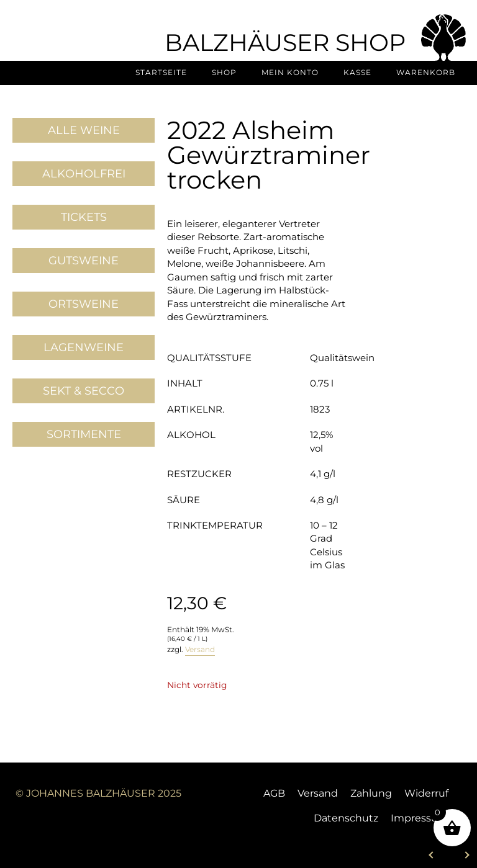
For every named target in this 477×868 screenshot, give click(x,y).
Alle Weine (84, 130)
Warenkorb (426, 72)
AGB (274, 793)
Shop (224, 72)
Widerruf (426, 793)
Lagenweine (84, 347)
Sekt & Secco (84, 391)
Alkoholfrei (84, 174)
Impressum (420, 818)
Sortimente (84, 434)
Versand (200, 649)
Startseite (161, 72)
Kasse (357, 72)
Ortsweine (84, 304)
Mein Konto (290, 72)
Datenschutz (346, 818)
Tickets (84, 217)
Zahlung (371, 793)
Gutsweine (84, 261)
